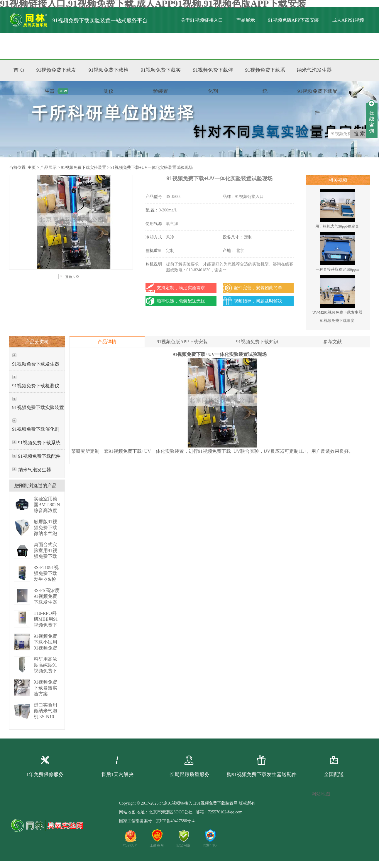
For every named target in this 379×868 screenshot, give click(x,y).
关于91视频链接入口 (202, 20)
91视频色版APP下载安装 (293, 20)
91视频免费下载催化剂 (36, 429)
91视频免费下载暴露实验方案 (45, 688)
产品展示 (246, 20)
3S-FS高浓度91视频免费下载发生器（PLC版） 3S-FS (47, 602)
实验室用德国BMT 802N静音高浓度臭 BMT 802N (47, 510)
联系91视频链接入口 (128, 46)
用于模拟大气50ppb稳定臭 (337, 226)
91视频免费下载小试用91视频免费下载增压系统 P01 (45, 648)
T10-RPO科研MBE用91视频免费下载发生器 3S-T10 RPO (46, 625)
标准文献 (84, 46)
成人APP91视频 (348, 20)
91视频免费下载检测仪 (36, 386)
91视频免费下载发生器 (36, 364)
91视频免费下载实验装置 (84, 168)
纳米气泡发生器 (35, 470)
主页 (32, 168)
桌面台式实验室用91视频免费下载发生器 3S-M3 (45, 556)
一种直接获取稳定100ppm (337, 269)
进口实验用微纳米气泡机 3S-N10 (45, 711)
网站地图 (127, 812)
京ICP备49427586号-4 (175, 821)
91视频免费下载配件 (39, 456)
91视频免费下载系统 (39, 443)
